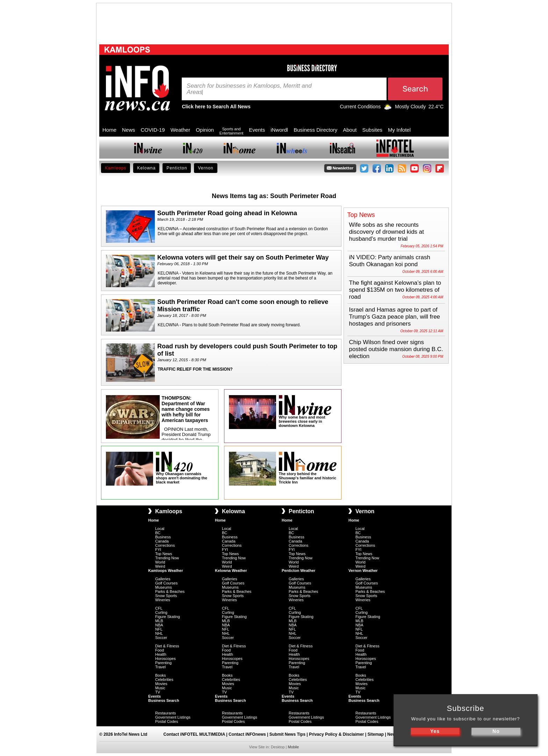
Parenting (163, 663)
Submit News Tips (287, 734)
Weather (180, 130)
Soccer (161, 638)
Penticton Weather (298, 570)
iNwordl (279, 130)
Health (161, 654)
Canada (162, 541)
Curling (161, 612)
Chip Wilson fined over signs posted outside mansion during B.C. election (396, 349)
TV (158, 692)
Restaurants (165, 713)
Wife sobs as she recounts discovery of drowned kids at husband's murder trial (387, 232)
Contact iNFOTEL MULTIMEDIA (194, 734)
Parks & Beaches (170, 591)
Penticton (177, 168)
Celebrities (164, 679)
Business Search (164, 700)
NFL (159, 629)
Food (160, 650)
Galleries (163, 579)
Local (160, 529)
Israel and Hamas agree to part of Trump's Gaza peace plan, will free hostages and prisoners (395, 317)
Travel (160, 667)
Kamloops (116, 168)
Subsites (372, 130)
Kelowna (146, 168)
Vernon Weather (363, 570)
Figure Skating (168, 617)
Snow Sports (166, 596)
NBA (159, 625)
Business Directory (315, 130)
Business (163, 537)
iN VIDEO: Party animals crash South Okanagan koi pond (390, 261)
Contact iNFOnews (247, 734)
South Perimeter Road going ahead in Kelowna (227, 213)
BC (158, 533)
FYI (158, 550)
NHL (159, 633)
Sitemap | (377, 734)
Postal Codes (167, 721)
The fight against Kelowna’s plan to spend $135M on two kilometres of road (395, 290)
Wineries (163, 600)
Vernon (206, 168)
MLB (159, 621)
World (160, 562)
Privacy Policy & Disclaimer (336, 734)
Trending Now (167, 558)
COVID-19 (153, 130)
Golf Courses (166, 583)
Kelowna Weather (231, 570)
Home (109, 130)
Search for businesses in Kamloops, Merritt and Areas (249, 89)
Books (161, 675)
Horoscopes (165, 659)
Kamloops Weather (165, 570)
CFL (159, 608)
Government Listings (173, 717)
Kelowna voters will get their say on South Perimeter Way (243, 257)
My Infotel (399, 130)
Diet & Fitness (167, 646)
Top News (164, 554)
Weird (160, 566)
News (129, 130)
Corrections (165, 545)
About (350, 130)
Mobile (293, 747)
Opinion (205, 130)
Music (160, 688)
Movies (161, 684)
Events (257, 130)
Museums (164, 587)
